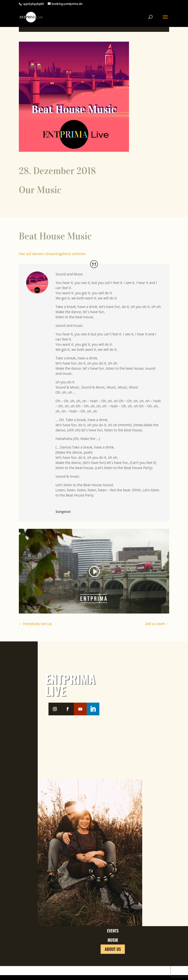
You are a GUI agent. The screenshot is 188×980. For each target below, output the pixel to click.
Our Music (40, 190)
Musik (113, 952)
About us (113, 969)
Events (113, 935)
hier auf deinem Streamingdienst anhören (52, 254)
